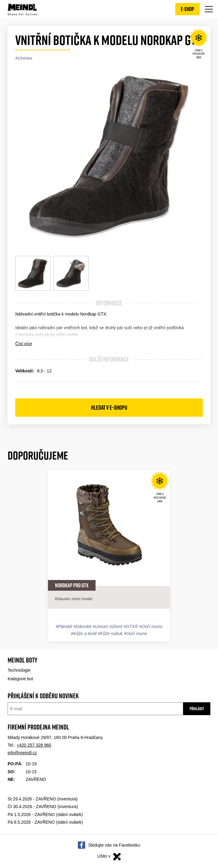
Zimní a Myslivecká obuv (199, 45)
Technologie (19, 670)
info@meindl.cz (22, 753)
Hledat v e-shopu (109, 408)
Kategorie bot (20, 679)
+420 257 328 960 (34, 745)
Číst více (24, 344)
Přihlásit (197, 709)
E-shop (187, 9)
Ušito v (109, 857)
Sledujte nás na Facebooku (114, 845)
